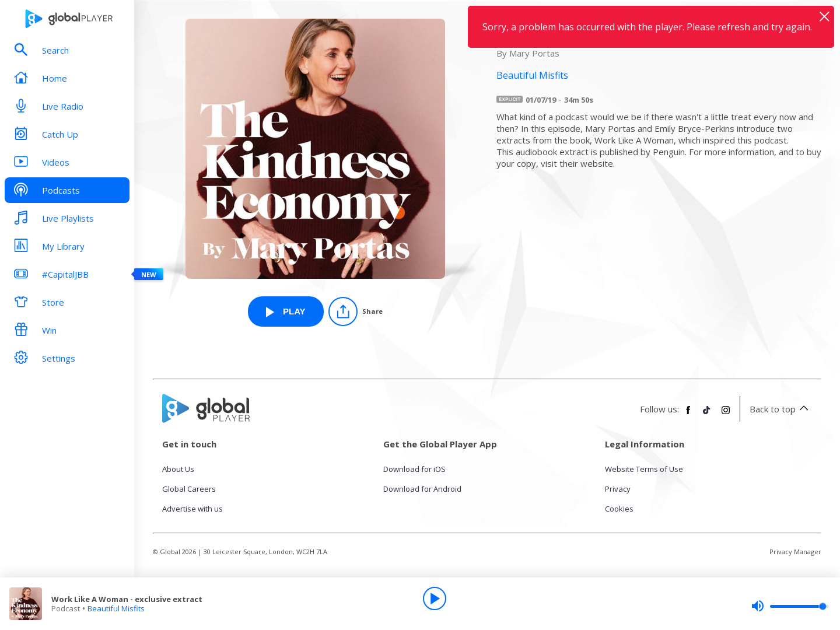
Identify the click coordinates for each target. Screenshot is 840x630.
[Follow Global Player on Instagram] (726, 415)
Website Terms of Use (644, 469)
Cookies (619, 509)
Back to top (781, 409)
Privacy (618, 489)
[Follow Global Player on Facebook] (688, 415)
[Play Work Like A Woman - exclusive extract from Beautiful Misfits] (286, 311)
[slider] (790, 606)
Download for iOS (414, 469)
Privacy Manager (795, 552)
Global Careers (189, 489)
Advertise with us (192, 509)
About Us (178, 469)
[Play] (435, 598)
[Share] (356, 311)
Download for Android (422, 489)
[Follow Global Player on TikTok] (707, 415)
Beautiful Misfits (116, 608)
